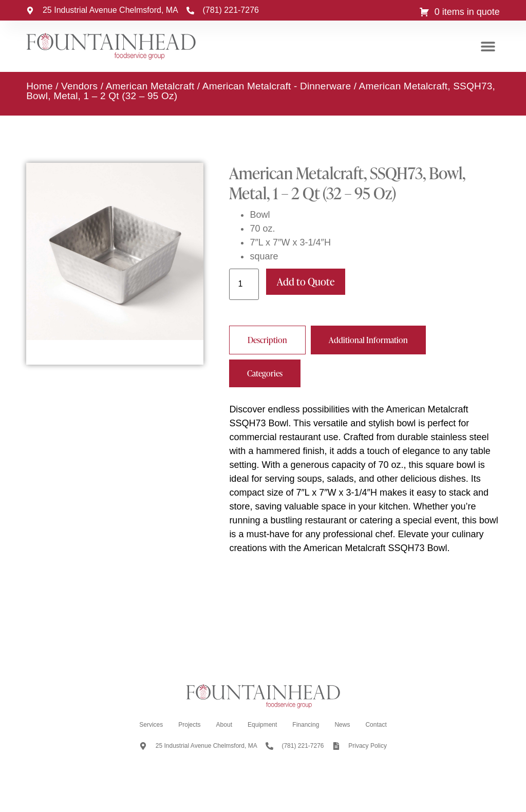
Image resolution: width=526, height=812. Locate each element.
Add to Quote (306, 281)
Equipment (262, 725)
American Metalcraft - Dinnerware (277, 86)
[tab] (267, 340)
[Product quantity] (244, 284)
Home (39, 86)
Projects (189, 725)
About (224, 725)
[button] (488, 46)
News (342, 725)
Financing (306, 725)
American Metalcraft (150, 86)
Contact (376, 725)
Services (151, 725)
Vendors (79, 86)
